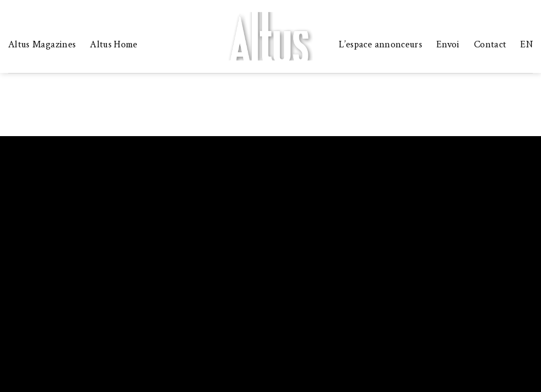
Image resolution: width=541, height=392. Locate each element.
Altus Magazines (42, 44)
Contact (490, 44)
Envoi (448, 44)
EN (527, 44)
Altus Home (114, 44)
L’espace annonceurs (381, 44)
